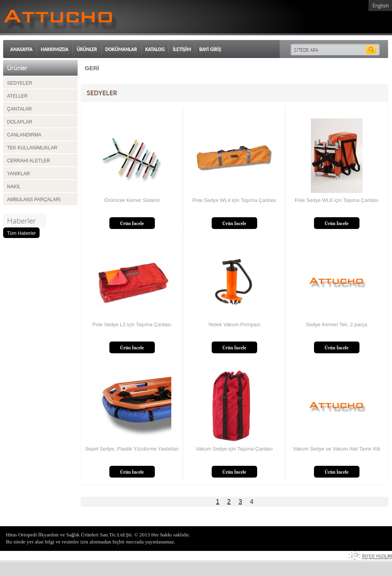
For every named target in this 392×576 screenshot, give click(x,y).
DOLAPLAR (20, 122)
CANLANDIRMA (24, 135)
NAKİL (14, 187)
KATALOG (155, 49)
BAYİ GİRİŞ (210, 49)
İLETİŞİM (182, 49)
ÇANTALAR (19, 109)
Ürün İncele (132, 223)
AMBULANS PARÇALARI (34, 200)
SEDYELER (20, 83)
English (381, 5)
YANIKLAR (18, 174)
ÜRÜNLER (87, 49)
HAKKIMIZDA (55, 49)
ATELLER (17, 96)
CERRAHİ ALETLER (29, 161)
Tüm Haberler (21, 233)
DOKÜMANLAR (121, 49)
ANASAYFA (21, 49)
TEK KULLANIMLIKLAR (32, 148)
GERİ (92, 68)
